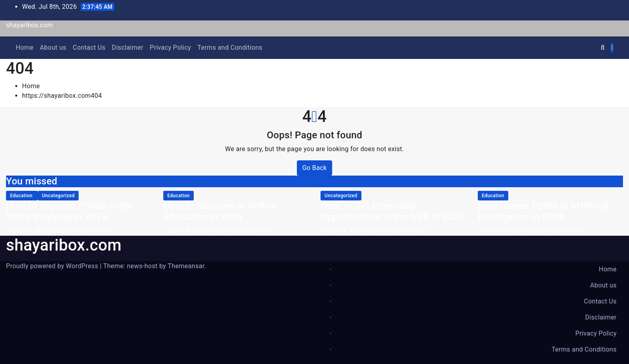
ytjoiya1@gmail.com (83, 231)
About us (53, 48)
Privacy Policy (170, 48)
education (22, 196)
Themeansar (186, 266)
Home (24, 48)
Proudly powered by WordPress (53, 266)
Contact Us (89, 48)
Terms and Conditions (230, 48)
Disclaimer (128, 48)
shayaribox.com (29, 25)
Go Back (314, 168)
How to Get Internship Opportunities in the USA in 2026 (393, 211)
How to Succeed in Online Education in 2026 (220, 211)
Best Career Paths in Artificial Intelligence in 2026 (543, 211)
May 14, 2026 (31, 231)
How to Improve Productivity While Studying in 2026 (69, 211)
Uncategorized (58, 196)
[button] (603, 48)
